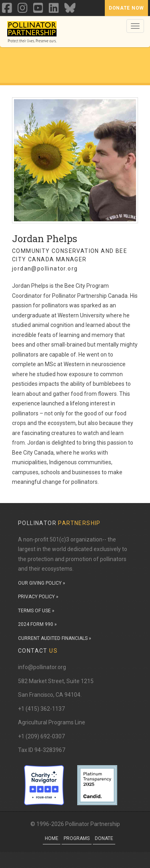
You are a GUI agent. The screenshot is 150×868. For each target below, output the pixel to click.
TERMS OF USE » (36, 611)
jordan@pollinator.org (45, 269)
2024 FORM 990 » (37, 624)
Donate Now (126, 8)
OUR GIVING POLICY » (42, 583)
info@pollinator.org (42, 667)
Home (52, 838)
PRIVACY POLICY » (38, 597)
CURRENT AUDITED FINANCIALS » (55, 638)
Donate (104, 838)
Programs (77, 838)
